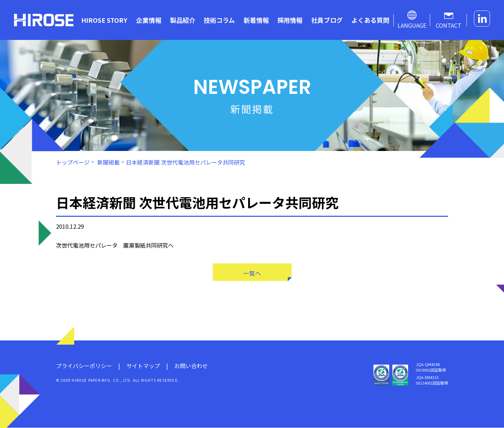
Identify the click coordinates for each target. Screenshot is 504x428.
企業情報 (149, 20)
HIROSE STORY (104, 20)
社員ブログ (327, 20)
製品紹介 (183, 20)
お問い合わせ (191, 366)
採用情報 (290, 20)
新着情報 (256, 20)
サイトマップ (143, 366)
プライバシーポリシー (84, 366)
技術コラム (219, 20)
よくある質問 (370, 20)
